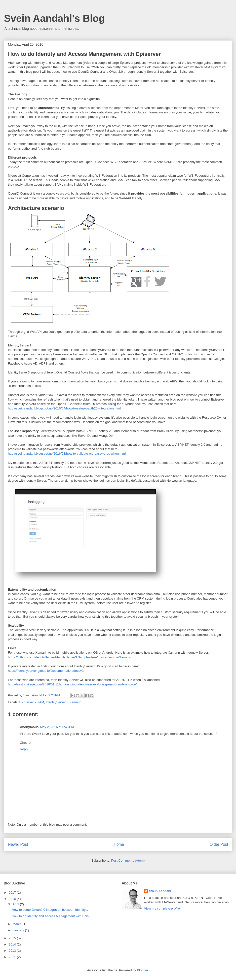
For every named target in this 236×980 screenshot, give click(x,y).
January (19, 930)
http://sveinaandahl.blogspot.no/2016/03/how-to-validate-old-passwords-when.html (67, 454)
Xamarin (75, 702)
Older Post (219, 844)
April (16, 904)
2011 (13, 957)
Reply (24, 749)
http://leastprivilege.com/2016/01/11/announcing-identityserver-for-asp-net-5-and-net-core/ (72, 684)
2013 (13, 951)
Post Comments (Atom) (128, 861)
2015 (13, 938)
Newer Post (18, 844)
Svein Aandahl (160, 891)
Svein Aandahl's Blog (54, 18)
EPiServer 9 (28, 702)
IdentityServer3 (57, 702)
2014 (13, 944)
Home (119, 844)
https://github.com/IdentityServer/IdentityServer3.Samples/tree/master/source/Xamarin (70, 657)
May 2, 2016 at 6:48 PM (57, 727)
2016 (13, 899)
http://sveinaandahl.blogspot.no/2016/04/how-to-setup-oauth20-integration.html (64, 408)
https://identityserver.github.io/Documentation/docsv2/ (46, 671)
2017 (13, 893)
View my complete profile (162, 908)
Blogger (142, 970)
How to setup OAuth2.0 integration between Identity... (50, 910)
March (18, 924)
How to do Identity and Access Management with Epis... (51, 916)
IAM (41, 702)
